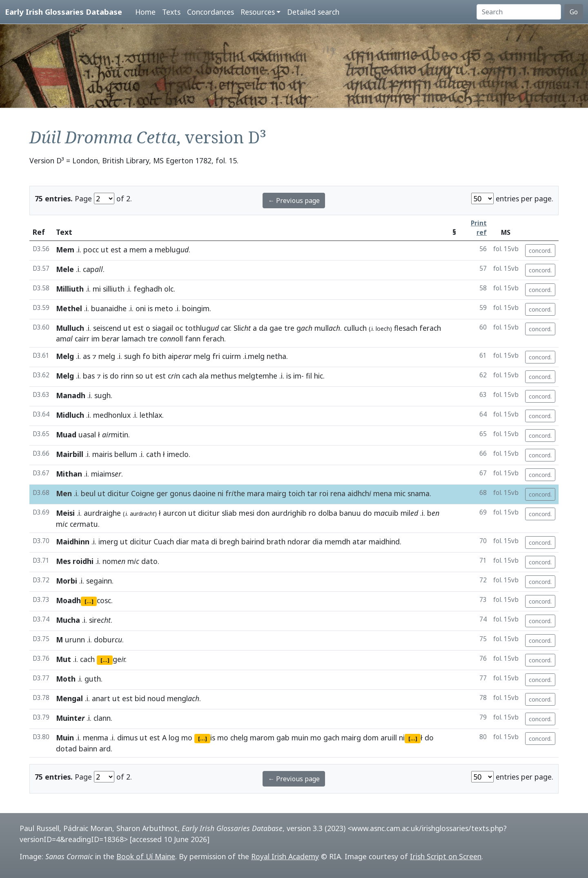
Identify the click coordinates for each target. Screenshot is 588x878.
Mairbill (70, 454)
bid (140, 698)
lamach (134, 339)
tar (312, 493)
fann (193, 339)
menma (96, 738)
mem (138, 250)
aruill (389, 738)
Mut (63, 659)
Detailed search (313, 12)
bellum (126, 454)
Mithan (69, 474)
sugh (132, 356)
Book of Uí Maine (146, 856)
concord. (540, 251)
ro (312, 513)
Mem (65, 250)
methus (224, 376)
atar (360, 542)
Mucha (68, 620)
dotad (66, 749)
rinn (127, 376)
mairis (102, 454)
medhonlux (112, 415)
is (150, 308)
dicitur (118, 493)
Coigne (143, 493)
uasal (87, 435)
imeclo (178, 454)
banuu (350, 513)
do (114, 376)
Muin (65, 738)
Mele (65, 269)
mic (400, 493)
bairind (253, 542)
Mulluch (70, 328)
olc (169, 289)
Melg (65, 356)
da (263, 328)
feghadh (148, 289)
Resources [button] (258, 12)
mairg (276, 493)
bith (159, 356)
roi (324, 493)
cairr (82, 339)
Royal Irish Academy (285, 856)
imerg (108, 542)
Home (145, 12)
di (214, 542)
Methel (69, 308)
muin (300, 738)
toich (297, 493)
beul (88, 493)
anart (101, 698)
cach (189, 376)
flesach (406, 328)
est (116, 250)
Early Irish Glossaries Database (63, 12)
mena (383, 493)
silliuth (114, 289)
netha (276, 356)
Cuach (164, 542)
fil (309, 376)
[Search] (519, 12)
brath (276, 542)
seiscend (107, 328)
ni (220, 493)
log (174, 738)
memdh (337, 542)
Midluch (70, 415)
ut (105, 250)
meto (164, 308)
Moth (66, 679)
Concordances (210, 12)
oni (141, 308)
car (225, 328)
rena (338, 493)
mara (256, 493)
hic (318, 376)
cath (154, 454)
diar (183, 542)
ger (162, 493)
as (87, 356)
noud (156, 698)
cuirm (232, 356)
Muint (70, 718)
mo (187, 738)
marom (262, 738)
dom (371, 738)
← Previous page (294, 201)
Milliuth (70, 289)
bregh (229, 542)
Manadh (71, 395)
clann (102, 718)
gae (276, 328)
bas (89, 376)
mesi (247, 513)
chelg (239, 738)
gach (331, 738)
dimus (127, 738)
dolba (328, 513)
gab (283, 738)
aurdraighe (102, 513)
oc (179, 328)
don (263, 513)
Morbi (67, 581)
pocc (91, 250)
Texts (171, 12)
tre (289, 328)
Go (574, 12)
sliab (229, 513)
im (96, 339)
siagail (163, 328)
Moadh (68, 600)
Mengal (69, 698)
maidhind (384, 542)
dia (317, 542)
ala (204, 376)
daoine (204, 493)
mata (200, 542)
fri (216, 356)
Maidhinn (73, 542)
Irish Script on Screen (446, 856)
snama (419, 493)
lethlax (151, 415)
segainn (99, 581)
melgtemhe (258, 376)
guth (93, 679)
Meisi (65, 513)
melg (107, 356)
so (139, 376)
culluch (355, 328)
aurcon (175, 513)
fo (146, 356)
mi (97, 289)
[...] (89, 601)
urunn (75, 640)
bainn (88, 749)
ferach (430, 328)
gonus (180, 493)
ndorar (299, 542)
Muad (66, 435)
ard (105, 749)
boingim (196, 308)
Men (64, 493)
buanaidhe (109, 308)
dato (149, 561)
